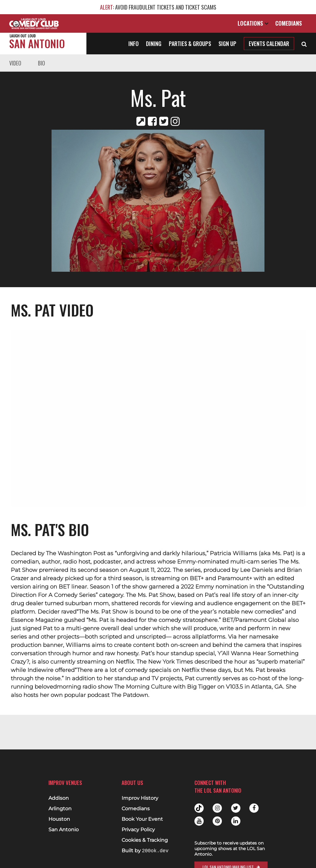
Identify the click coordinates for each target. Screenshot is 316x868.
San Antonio (37, 42)
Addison (59, 798)
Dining (154, 44)
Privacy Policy (138, 830)
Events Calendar (269, 44)
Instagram (217, 808)
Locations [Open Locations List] (253, 23)
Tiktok (199, 808)
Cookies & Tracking (145, 840)
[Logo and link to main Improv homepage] (34, 23)
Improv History (140, 798)
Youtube (199, 821)
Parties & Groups (190, 44)
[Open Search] (304, 44)
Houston (59, 819)
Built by (145, 851)
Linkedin (236, 821)
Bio (42, 63)
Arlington (60, 809)
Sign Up (227, 44)
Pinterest (217, 821)
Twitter (236, 808)
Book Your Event (142, 819)
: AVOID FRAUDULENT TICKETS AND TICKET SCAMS (158, 7)
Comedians (289, 23)
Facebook (254, 808)
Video (15, 63)
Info (133, 44)
